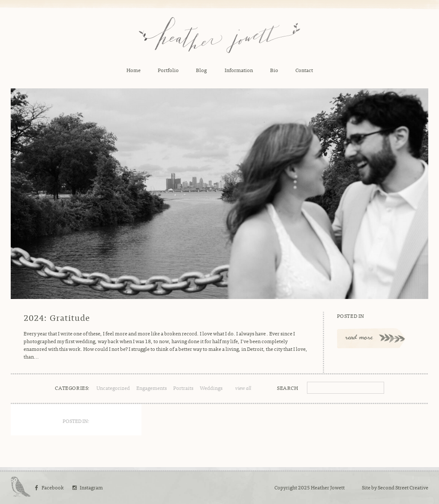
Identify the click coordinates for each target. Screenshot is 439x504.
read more (359, 338)
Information (239, 70)
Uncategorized (113, 388)
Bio (274, 70)
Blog (201, 70)
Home (134, 70)
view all (243, 388)
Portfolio (168, 70)
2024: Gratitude (57, 317)
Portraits (183, 388)
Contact (304, 70)
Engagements (152, 388)
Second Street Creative (403, 487)
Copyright (286, 487)
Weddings (211, 388)
